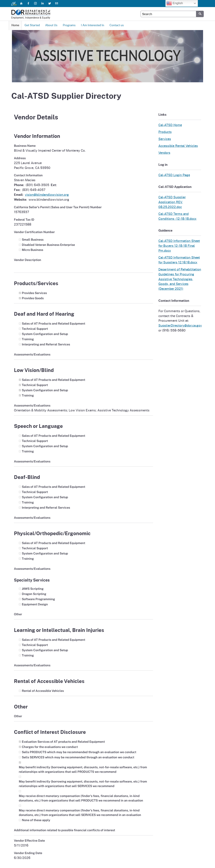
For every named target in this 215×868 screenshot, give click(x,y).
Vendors (164, 153)
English (175, 3)
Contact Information (28, 176)
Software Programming (38, 599)
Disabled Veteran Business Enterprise (48, 245)
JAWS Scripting (33, 589)
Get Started (32, 25)
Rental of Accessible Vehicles (43, 691)
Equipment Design (35, 604)
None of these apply (36, 820)
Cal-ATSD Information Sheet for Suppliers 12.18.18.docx (179, 260)
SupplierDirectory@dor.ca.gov (180, 326)
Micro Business (33, 250)
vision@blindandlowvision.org (47, 195)
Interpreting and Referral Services (46, 344)
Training (28, 339)
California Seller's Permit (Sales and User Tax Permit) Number (58, 207)
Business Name (25, 146)
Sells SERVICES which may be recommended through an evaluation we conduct (78, 757)
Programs (69, 25)
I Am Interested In (93, 25)
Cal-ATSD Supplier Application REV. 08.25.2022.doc (172, 202)
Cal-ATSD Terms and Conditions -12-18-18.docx (177, 216)
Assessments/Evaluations (32, 355)
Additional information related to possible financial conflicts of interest (64, 830)
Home (15, 25)
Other (18, 615)
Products (165, 132)
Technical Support (35, 329)
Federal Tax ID (24, 220)
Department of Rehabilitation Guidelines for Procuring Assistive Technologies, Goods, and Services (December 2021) (180, 279)
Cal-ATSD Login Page (174, 175)
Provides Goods (33, 298)
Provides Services (34, 293)
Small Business (33, 240)
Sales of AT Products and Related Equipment (53, 324)
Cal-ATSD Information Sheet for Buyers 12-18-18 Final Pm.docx (179, 246)
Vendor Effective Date (29, 841)
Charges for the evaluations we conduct (50, 747)
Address (20, 158)
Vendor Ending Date (28, 853)
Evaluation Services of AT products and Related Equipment (63, 742)
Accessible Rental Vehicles (178, 146)
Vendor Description (28, 260)
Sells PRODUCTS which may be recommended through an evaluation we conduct (79, 752)
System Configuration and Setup (45, 334)
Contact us (117, 25)
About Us (51, 25)
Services (165, 139)
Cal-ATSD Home (170, 125)
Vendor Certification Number (34, 232)
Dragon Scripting (34, 594)
